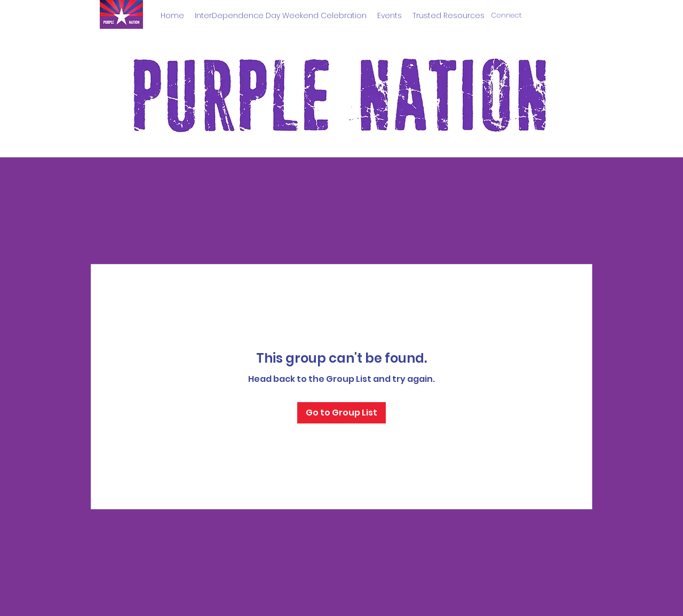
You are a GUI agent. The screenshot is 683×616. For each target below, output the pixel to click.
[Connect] (506, 16)
